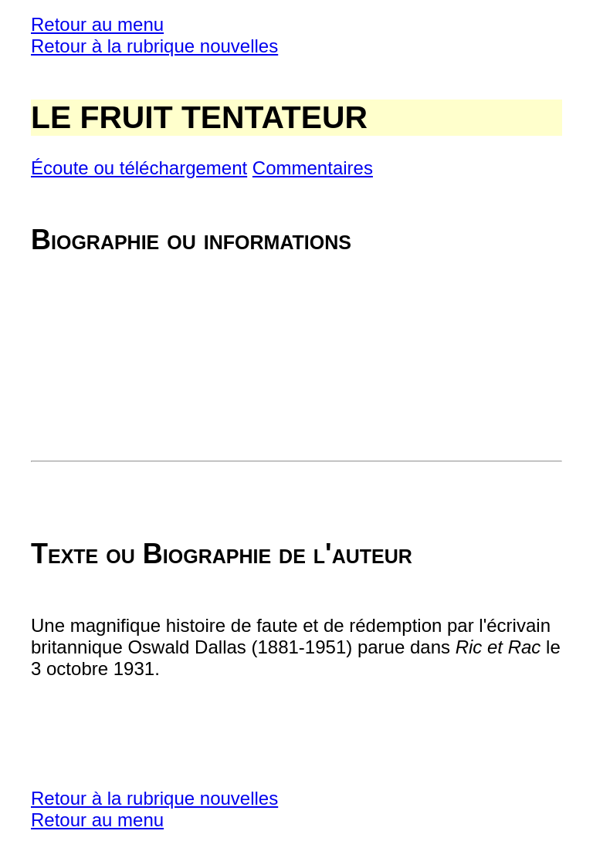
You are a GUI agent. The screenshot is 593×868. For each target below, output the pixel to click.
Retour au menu (97, 24)
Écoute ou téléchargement (139, 168)
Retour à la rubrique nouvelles (154, 46)
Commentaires (313, 168)
